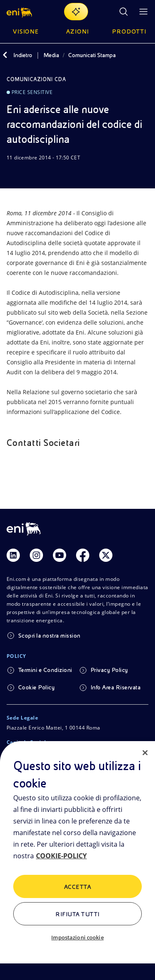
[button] (20, 12)
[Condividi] (31, 173)
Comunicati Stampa (92, 55)
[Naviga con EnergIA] (76, 12)
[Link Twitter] (106, 555)
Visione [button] (26, 31)
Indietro (23, 55)
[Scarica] (12, 173)
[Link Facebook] (83, 555)
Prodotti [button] (129, 31)
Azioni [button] (77, 31)
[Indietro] (5, 55)
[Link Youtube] (60, 555)
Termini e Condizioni (45, 670)
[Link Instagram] (36, 555)
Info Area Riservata (116, 687)
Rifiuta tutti (77, 914)
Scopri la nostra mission (49, 636)
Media (51, 55)
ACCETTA (77, 887)
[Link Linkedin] (13, 555)
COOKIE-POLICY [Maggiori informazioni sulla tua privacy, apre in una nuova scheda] (61, 856)
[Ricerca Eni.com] (124, 12)
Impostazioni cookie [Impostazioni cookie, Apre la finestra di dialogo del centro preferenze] (77, 937)
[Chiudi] (145, 753)
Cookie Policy (36, 687)
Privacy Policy (109, 670)
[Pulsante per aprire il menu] (143, 12)
